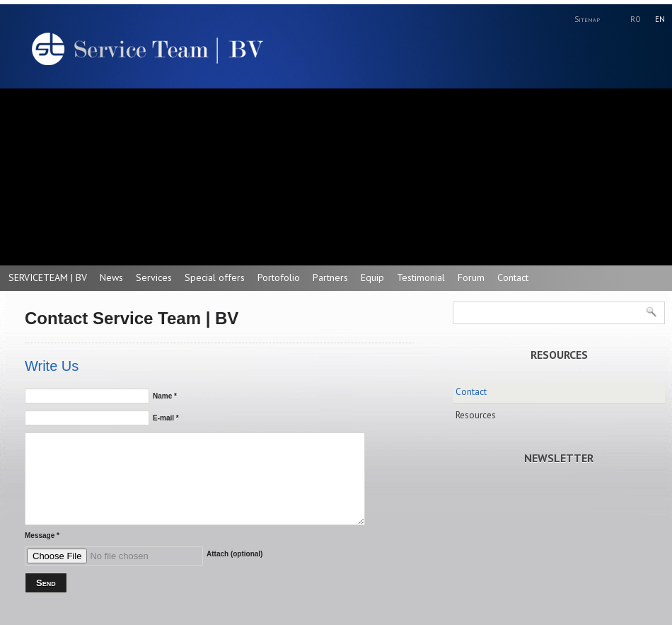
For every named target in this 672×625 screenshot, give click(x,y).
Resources (476, 415)
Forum (471, 277)
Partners (330, 277)
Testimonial (421, 277)
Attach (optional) (234, 554)
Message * (42, 535)
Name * (165, 396)
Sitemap (587, 19)
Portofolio (279, 277)
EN (660, 19)
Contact (513, 277)
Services (154, 277)
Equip (372, 277)
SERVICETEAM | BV (48, 277)
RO (636, 19)
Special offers (215, 277)
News (111, 277)
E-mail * (166, 418)
